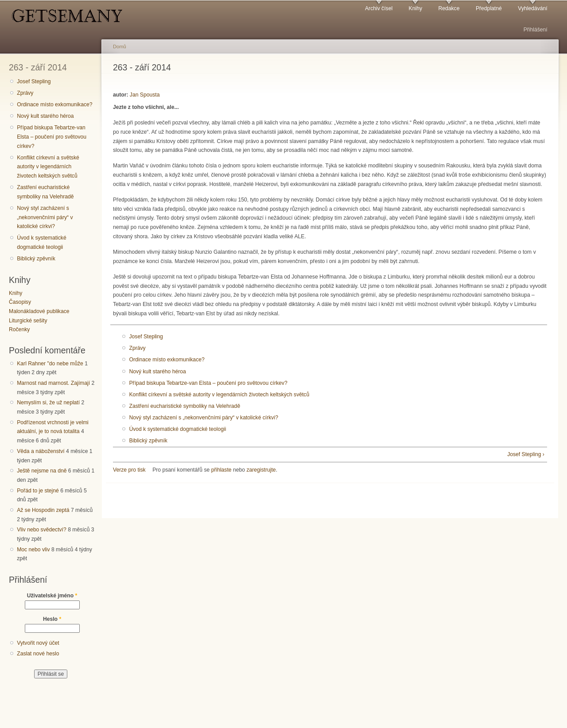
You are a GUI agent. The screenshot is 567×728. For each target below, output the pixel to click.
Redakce (449, 8)
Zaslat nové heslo (38, 654)
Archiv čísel (379, 8)
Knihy (416, 8)
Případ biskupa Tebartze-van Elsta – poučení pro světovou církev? (52, 137)
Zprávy (25, 93)
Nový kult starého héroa (45, 116)
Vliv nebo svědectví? (42, 530)
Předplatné (489, 8)
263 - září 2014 (38, 67)
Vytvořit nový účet (38, 643)
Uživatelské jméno (52, 596)
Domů (120, 46)
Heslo (52, 619)
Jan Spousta (145, 95)
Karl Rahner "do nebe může (50, 364)
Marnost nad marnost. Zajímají (53, 383)
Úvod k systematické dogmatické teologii (41, 242)
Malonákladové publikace (39, 311)
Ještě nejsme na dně (42, 471)
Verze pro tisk (129, 470)
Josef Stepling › (526, 454)
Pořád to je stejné (38, 491)
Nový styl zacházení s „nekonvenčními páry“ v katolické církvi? (45, 217)
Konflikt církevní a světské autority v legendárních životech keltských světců (48, 167)
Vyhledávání (532, 8)
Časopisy (20, 302)
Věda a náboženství (41, 451)
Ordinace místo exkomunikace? (54, 105)
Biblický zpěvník (36, 259)
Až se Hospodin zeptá (43, 510)
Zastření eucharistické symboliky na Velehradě (45, 192)
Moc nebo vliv (33, 550)
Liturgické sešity (28, 321)
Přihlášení (536, 30)
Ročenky (19, 329)
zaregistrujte (261, 470)
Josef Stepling (34, 81)
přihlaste (221, 470)
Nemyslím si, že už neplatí (48, 403)
